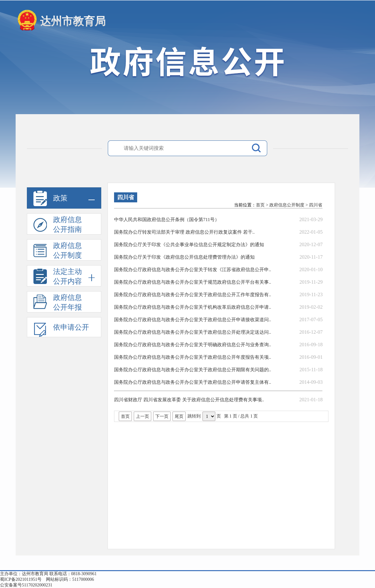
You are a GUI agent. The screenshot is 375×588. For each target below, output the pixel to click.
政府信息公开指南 (58, 225)
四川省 (316, 205)
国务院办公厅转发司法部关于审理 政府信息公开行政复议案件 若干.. (184, 232)
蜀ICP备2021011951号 (21, 579)
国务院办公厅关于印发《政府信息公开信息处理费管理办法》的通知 (184, 257)
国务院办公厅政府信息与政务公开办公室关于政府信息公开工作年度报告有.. (193, 295)
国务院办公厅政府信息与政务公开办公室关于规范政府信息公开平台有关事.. (193, 282)
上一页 (142, 416)
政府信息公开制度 (58, 251)
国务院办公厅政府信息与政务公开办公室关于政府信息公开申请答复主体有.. (193, 382)
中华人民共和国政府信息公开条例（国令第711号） (167, 220)
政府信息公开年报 (58, 303)
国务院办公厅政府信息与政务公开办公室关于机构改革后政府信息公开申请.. (193, 307)
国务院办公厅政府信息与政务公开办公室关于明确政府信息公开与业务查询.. (193, 345)
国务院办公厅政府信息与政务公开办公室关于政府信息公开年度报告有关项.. (193, 357)
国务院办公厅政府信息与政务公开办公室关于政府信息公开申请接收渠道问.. (193, 320)
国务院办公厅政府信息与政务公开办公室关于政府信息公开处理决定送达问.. (193, 332)
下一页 (162, 416)
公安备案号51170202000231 (26, 585)
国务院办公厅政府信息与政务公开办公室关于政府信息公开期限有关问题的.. (193, 370)
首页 (260, 205)
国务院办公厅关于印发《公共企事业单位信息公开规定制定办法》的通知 (189, 245)
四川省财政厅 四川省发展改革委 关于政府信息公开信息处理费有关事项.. (189, 400)
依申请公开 (61, 329)
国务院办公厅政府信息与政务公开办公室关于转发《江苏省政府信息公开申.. (193, 270)
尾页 (179, 416)
